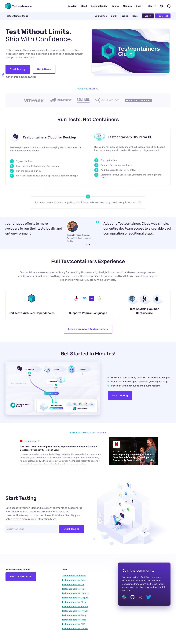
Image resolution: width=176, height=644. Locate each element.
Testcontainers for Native (75, 629)
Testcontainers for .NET (74, 589)
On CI (114, 16)
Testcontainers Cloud (17, 16)
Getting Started (99, 6)
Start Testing (18, 69)
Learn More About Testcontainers (88, 329)
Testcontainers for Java (74, 580)
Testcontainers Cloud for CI (129, 137)
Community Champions (74, 576)
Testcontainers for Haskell (75, 606)
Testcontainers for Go (73, 584)
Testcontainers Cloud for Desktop (49, 137)
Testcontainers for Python (75, 611)
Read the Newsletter (21, 576)
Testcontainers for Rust (74, 620)
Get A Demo (44, 69)
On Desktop (101, 16)
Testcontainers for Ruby (74, 615)
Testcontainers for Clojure (75, 598)
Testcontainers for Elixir (74, 602)
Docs (140, 6)
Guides (115, 6)
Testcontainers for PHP (74, 624)
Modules (127, 6)
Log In (148, 16)
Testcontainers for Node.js (75, 593)
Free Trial (163, 16)
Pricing (125, 16)
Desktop (72, 6)
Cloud (84, 6)
